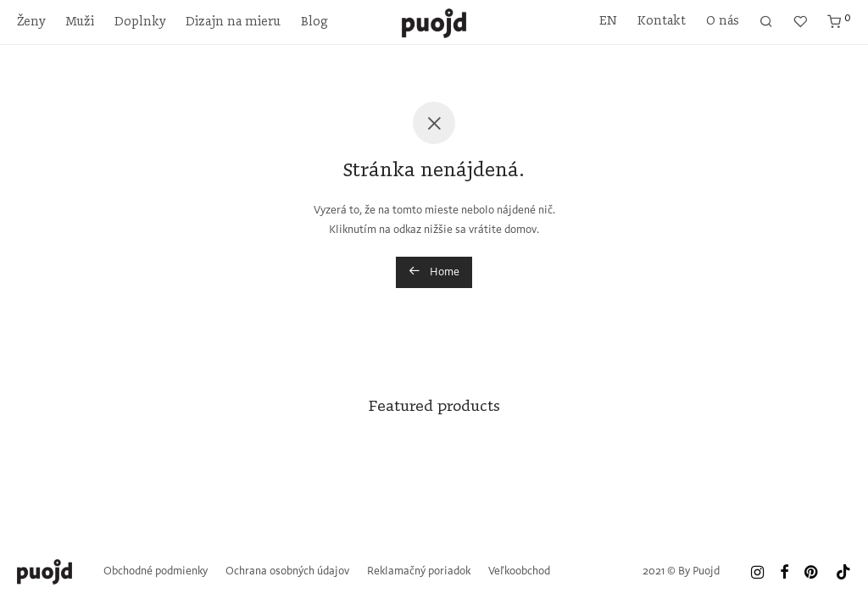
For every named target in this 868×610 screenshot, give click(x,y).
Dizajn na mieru (233, 22)
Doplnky (140, 22)
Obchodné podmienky (156, 571)
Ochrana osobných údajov (287, 571)
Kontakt (662, 21)
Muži (80, 22)
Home (434, 271)
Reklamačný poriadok (419, 571)
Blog (314, 22)
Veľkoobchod (519, 571)
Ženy (31, 22)
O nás (723, 21)
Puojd (706, 571)
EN (608, 21)
